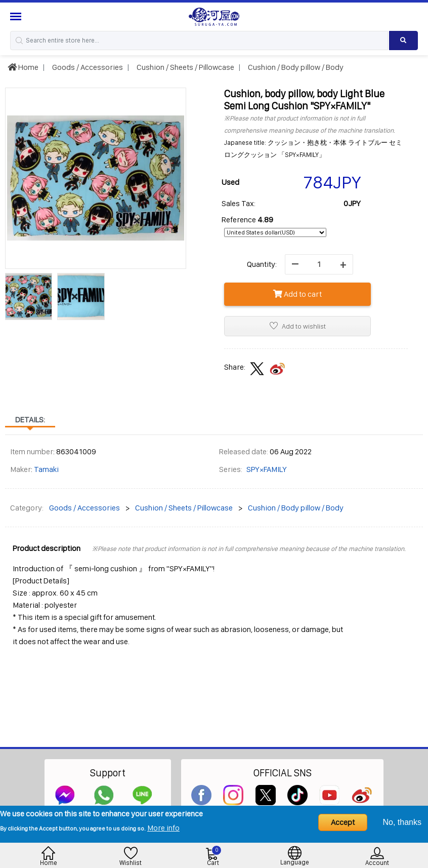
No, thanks (402, 822)
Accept (343, 822)
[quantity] (319, 264)
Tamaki (46, 469)
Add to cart (297, 294)
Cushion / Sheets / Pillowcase (185, 67)
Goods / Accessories (87, 67)
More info (163, 828)
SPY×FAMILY (267, 469)
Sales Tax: (239, 203)
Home (23, 67)
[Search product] (403, 41)
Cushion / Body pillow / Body (295, 67)
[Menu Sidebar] (17, 16)
